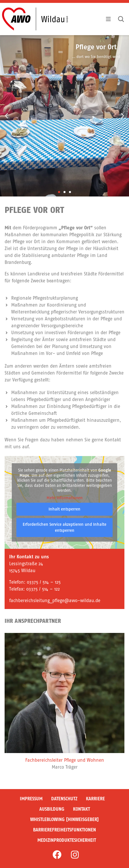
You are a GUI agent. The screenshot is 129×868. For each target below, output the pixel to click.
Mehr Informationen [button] (64, 498)
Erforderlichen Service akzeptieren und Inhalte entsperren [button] (64, 527)
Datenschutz (64, 799)
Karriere (95, 799)
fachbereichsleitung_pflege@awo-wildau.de (55, 601)
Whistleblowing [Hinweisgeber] (64, 819)
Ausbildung (52, 809)
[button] (6, 116)
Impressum (31, 799)
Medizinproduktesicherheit (67, 840)
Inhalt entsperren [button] (64, 509)
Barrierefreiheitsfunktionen (64, 830)
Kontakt (81, 809)
